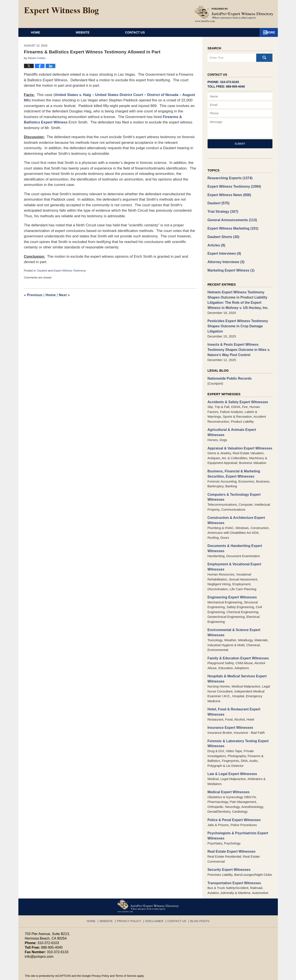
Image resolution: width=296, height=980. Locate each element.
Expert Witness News (228, 194)
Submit (240, 144)
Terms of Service (126, 955)
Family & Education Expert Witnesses (237, 642)
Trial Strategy (222, 210)
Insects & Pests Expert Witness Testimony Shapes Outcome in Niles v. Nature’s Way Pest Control (237, 344)
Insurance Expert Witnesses (229, 710)
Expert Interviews (223, 251)
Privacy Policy (131, 899)
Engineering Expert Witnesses (231, 582)
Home (46, 32)
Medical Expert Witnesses (227, 773)
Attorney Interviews (225, 259)
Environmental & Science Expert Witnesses (233, 617)
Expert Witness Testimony (70, 271)
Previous (33, 295)
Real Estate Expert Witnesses (230, 831)
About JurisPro (169, 32)
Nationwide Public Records (228, 372)
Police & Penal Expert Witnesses (233, 800)
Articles (216, 243)
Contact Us (239, 32)
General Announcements (231, 218)
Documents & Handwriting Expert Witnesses (233, 534)
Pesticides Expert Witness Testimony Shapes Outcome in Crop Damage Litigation (236, 321)
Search (264, 58)
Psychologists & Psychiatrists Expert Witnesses (236, 816)
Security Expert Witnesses (228, 849)
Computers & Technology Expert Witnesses (233, 484)
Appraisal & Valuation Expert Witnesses (238, 436)
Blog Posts (196, 899)
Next (64, 295)
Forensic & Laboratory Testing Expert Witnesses (236, 725)
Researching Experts (229, 178)
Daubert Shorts (223, 235)
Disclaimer (154, 899)
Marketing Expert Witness (230, 267)
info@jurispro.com (39, 935)
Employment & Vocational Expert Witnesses (233, 552)
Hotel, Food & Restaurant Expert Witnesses (233, 694)
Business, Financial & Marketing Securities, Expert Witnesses (232, 461)
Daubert (42, 271)
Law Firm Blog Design (251, 975)
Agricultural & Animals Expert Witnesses (239, 423)
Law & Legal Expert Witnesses (231, 755)
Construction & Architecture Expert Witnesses (235, 506)
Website (103, 32)
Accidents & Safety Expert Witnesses (236, 395)
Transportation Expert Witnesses (233, 862)
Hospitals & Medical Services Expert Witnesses (235, 662)
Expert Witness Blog (61, 11)
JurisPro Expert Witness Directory (78, 974)
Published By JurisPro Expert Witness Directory (234, 14)
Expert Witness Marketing (232, 226)
